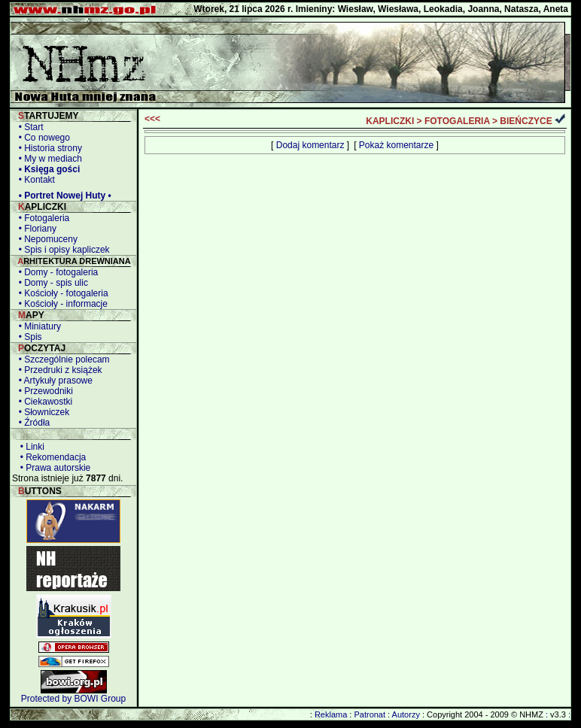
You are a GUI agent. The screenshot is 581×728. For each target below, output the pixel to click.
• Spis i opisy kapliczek (62, 250)
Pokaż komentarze (396, 145)
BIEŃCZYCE (526, 121)
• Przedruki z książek (58, 370)
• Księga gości (47, 169)
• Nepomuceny (46, 239)
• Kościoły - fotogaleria (61, 293)
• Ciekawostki (43, 402)
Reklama (331, 714)
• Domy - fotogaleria (56, 272)
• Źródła (32, 423)
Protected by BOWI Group (73, 699)
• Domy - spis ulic (51, 283)
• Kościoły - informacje (61, 304)
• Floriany (35, 229)
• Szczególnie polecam (62, 359)
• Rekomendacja (50, 457)
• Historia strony (48, 148)
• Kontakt (34, 180)
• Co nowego (42, 138)
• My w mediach (48, 159)
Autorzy (406, 714)
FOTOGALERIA (457, 121)
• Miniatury (37, 326)
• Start (29, 127)
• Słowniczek (41, 412)
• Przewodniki (43, 391)
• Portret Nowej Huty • (62, 196)
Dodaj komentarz (310, 145)
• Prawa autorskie (53, 468)
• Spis (28, 337)
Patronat (370, 714)
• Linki (30, 447)
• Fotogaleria (41, 218)
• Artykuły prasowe (53, 381)
